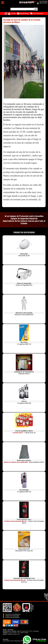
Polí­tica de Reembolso (12, 617)
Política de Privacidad (12, 616)
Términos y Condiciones (13, 614)
